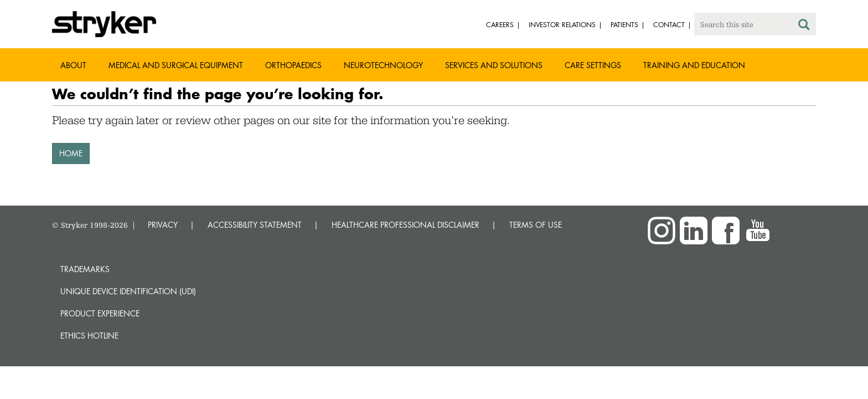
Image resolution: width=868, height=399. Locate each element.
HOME (71, 153)
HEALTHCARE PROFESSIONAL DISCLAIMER (405, 225)
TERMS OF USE (536, 225)
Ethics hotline (89, 336)
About (73, 65)
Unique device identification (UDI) (128, 291)
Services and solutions (494, 65)
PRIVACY (163, 225)
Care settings (593, 65)
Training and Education (694, 65)
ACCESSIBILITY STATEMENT (255, 225)
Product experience (100, 313)
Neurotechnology (383, 65)
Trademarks (85, 269)
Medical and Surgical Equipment (176, 65)
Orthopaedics (293, 65)
